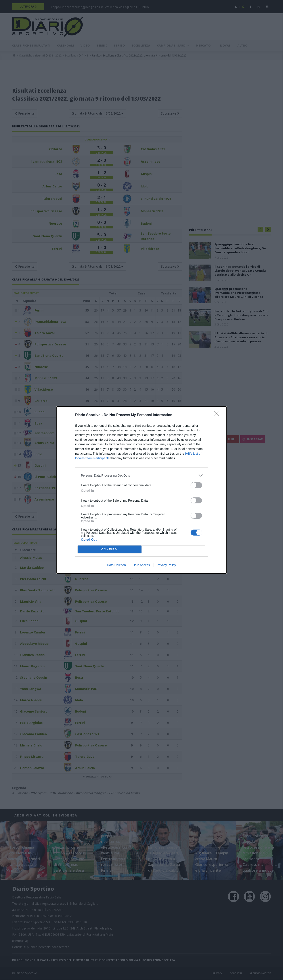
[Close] (218, 415)
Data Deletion (116, 565)
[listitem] (141, 475)
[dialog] (141, 490)
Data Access (141, 565)
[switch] (196, 485)
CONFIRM (110, 549)
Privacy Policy (166, 565)
